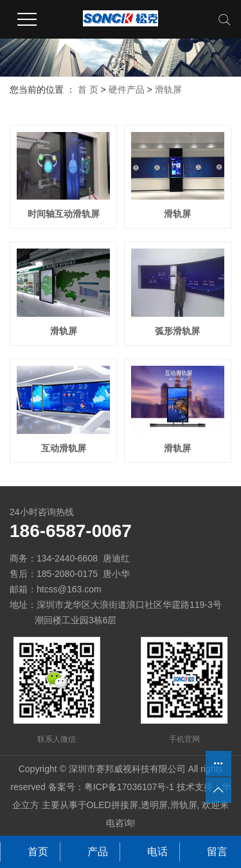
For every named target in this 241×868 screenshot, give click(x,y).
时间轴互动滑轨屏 (64, 214)
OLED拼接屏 (112, 805)
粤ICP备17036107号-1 (129, 787)
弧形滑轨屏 (177, 331)
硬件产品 (127, 90)
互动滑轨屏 (64, 448)
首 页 (88, 90)
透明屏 (154, 805)
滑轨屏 (168, 90)
